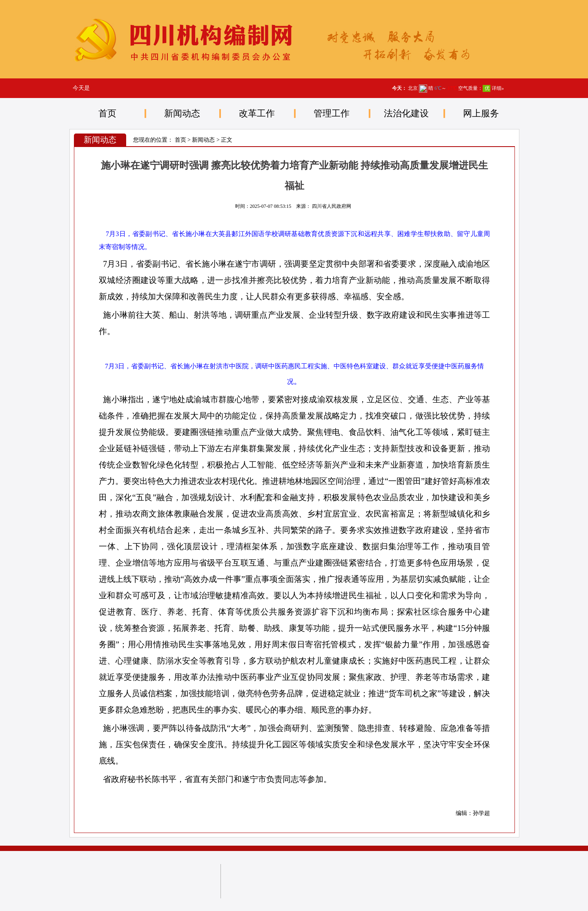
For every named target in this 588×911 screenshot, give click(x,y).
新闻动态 (182, 113)
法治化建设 (406, 113)
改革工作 (257, 113)
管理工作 (332, 113)
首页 (107, 113)
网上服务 (481, 113)
